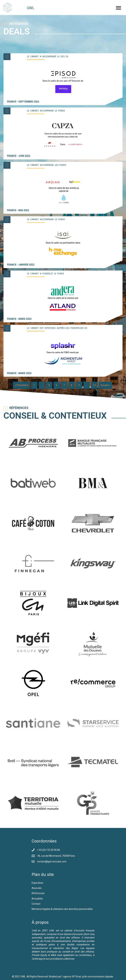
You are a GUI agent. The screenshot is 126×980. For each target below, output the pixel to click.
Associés (37, 888)
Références (38, 893)
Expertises (37, 883)
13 (94, 385)
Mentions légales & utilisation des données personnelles (62, 909)
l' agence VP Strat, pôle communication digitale (88, 977)
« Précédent (21, 385)
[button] (119, 8)
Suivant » (105, 385)
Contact (36, 904)
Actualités (37, 899)
